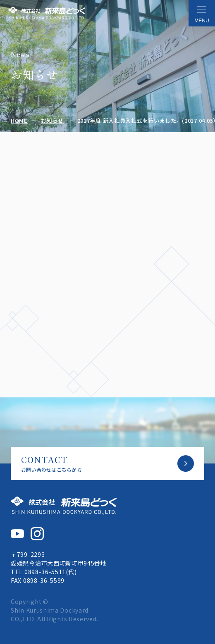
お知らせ (52, 121)
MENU (202, 21)
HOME (19, 121)
